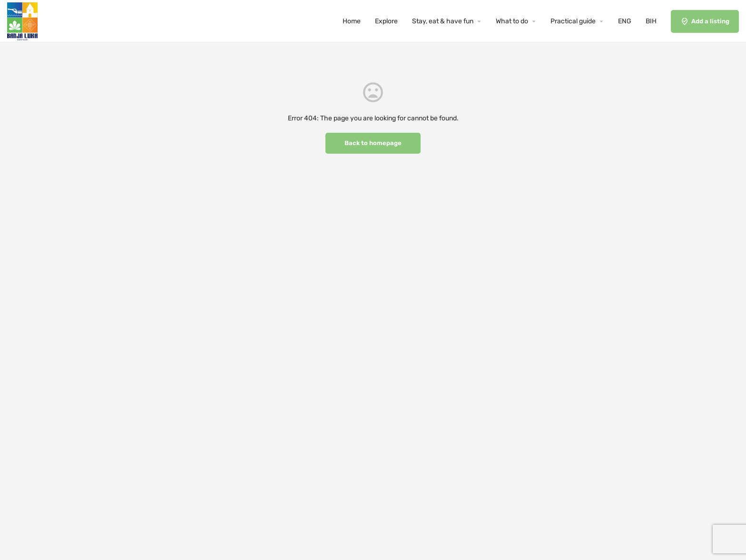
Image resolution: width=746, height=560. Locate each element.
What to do (512, 21)
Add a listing (705, 21)
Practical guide (573, 21)
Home (352, 21)
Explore (386, 21)
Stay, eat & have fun (443, 21)
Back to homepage (373, 143)
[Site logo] (24, 21)
